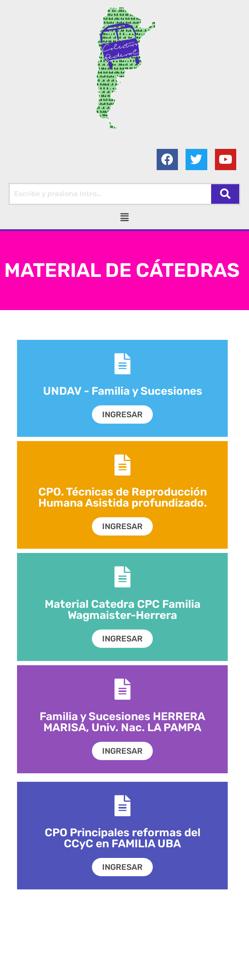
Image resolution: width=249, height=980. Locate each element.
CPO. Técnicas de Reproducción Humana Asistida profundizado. (123, 498)
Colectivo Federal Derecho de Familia (88, 971)
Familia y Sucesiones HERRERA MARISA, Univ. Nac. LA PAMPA (122, 722)
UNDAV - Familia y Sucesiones (123, 391)
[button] (124, 217)
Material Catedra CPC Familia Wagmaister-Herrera (123, 610)
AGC (213, 971)
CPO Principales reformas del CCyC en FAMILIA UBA (123, 838)
